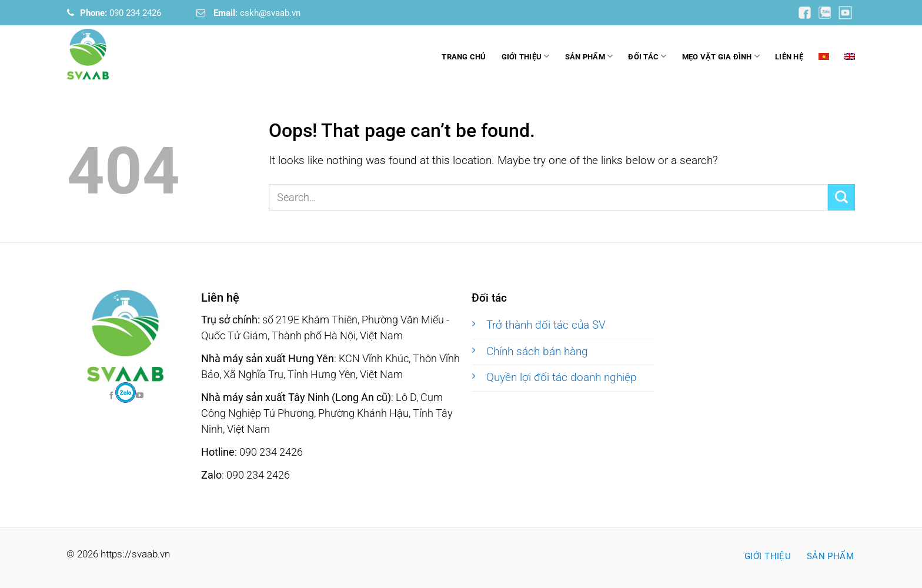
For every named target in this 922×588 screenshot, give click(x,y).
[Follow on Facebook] (126, 392)
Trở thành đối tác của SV (546, 325)
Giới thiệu (526, 56)
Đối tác (647, 56)
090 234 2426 (121, 13)
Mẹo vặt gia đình (721, 56)
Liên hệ (789, 57)
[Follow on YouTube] (806, 12)
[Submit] (841, 197)
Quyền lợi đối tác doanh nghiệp (562, 377)
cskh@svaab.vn (257, 13)
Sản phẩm (589, 56)
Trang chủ (464, 57)
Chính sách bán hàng (537, 352)
